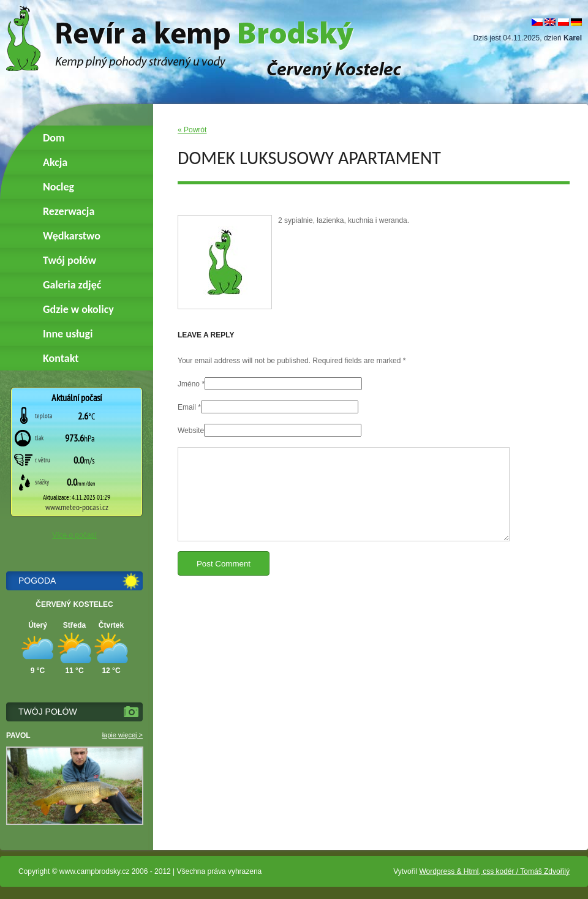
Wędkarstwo (72, 236)
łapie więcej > (123, 735)
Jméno (189, 384)
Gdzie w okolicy (78, 309)
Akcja (55, 162)
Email (187, 407)
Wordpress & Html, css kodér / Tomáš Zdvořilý (494, 871)
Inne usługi (68, 334)
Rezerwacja (69, 211)
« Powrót (192, 130)
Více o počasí (74, 535)
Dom (54, 138)
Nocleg (58, 187)
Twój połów (70, 260)
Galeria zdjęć (72, 285)
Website (191, 431)
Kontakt (61, 358)
